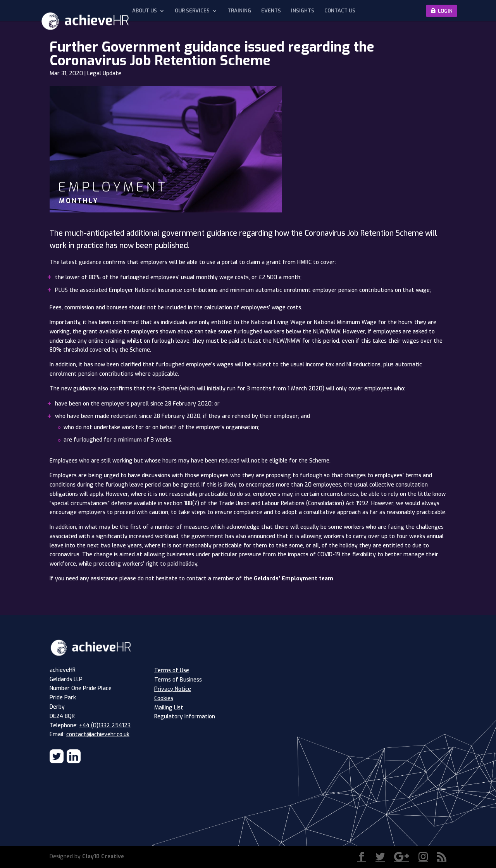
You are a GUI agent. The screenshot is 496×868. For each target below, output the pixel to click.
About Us (145, 11)
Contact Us (340, 11)
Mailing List (169, 708)
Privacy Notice (173, 689)
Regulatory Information (185, 717)
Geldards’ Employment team (294, 579)
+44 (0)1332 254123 (105, 726)
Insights (303, 11)
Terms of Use (172, 670)
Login (445, 11)
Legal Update (104, 73)
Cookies (164, 698)
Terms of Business (178, 680)
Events (271, 11)
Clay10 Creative (103, 857)
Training (239, 11)
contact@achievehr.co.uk (98, 734)
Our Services (192, 11)
